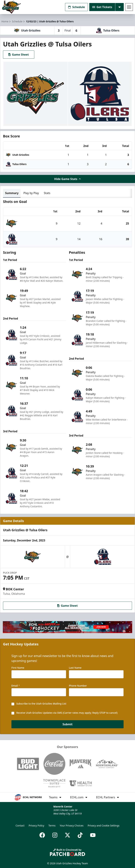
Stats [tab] (47, 193)
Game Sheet (19, 55)
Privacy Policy (36, 826)
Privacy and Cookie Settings (104, 826)
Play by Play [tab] (31, 193)
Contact (20, 826)
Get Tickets (102, 7)
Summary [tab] (12, 193)
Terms (52, 826)
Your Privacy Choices (72, 826)
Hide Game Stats (67, 179)
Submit (68, 724)
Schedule (76, 7)
